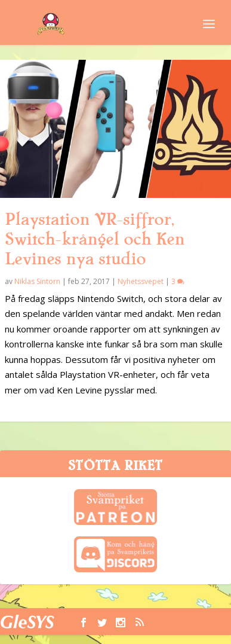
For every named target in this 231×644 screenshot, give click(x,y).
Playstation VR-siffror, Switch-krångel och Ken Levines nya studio (95, 239)
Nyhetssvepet (141, 281)
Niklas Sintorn (37, 281)
